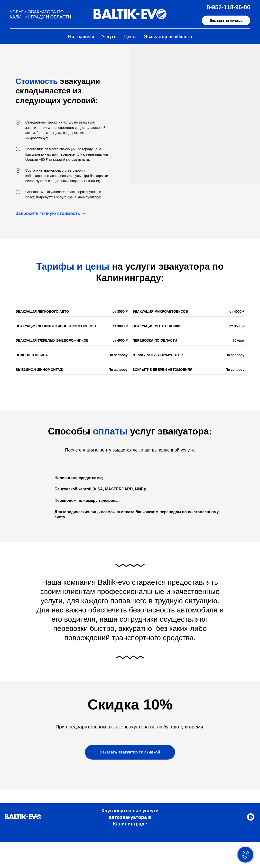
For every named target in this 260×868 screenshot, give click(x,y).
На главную (81, 36)
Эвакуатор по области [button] (168, 36)
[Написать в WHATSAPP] (251, 819)
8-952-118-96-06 (228, 7)
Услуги (109, 36)
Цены (130, 36)
